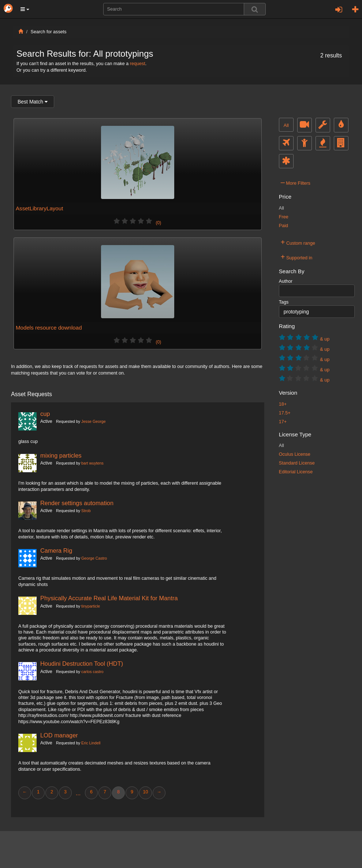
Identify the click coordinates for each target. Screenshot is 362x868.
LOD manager (59, 735)
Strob (86, 511)
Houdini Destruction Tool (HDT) (82, 664)
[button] (25, 9)
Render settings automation (77, 503)
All (286, 125)
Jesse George (94, 421)
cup (45, 414)
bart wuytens (92, 463)
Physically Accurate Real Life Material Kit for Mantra (109, 598)
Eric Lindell (91, 743)
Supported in (297, 257)
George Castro (94, 558)
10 (145, 792)
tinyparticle (91, 606)
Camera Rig (56, 551)
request (138, 64)
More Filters (296, 182)
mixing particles (61, 455)
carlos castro (92, 672)
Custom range (298, 242)
